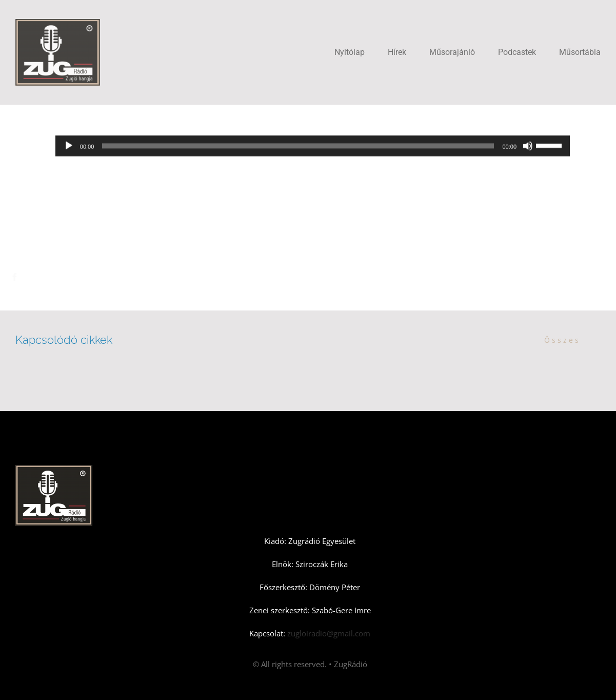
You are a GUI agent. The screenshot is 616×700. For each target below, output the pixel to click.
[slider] (298, 147)
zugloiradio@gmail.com (328, 633)
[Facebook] (24, 277)
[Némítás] (528, 147)
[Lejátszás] (69, 147)
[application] (313, 147)
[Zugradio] (58, 23)
